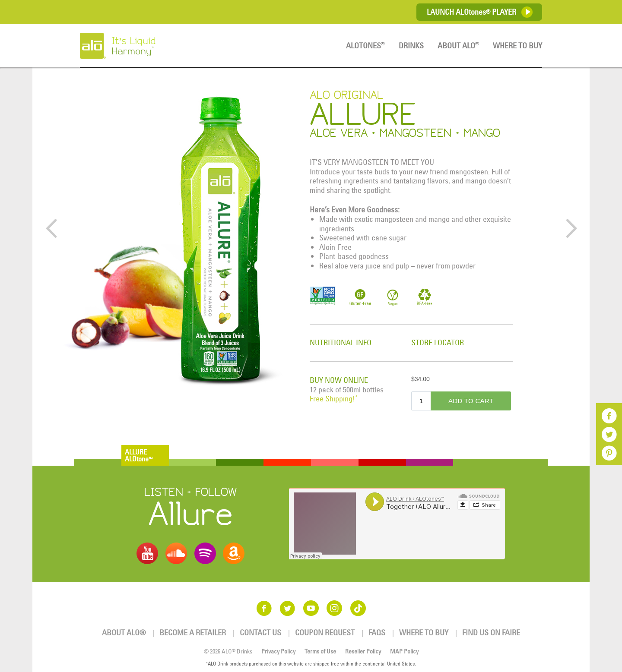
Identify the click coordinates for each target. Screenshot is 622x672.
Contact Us (260, 633)
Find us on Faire (491, 633)
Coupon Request (325, 633)
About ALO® (124, 633)
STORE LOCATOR (438, 342)
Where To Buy (517, 46)
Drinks (411, 46)
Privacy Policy (278, 651)
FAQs (377, 633)
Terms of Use (320, 651)
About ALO (458, 46)
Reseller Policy (363, 651)
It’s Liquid (152, 46)
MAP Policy (404, 651)
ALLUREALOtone (139, 455)
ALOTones (365, 46)
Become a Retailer (193, 633)
